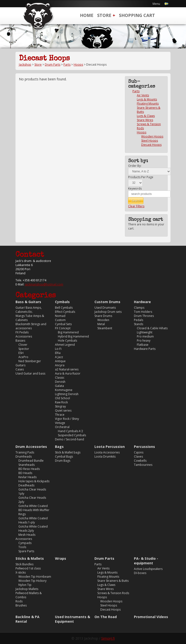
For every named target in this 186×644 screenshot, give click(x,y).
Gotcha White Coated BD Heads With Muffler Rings (34, 510)
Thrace (60, 415)
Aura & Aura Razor (68, 373)
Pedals (139, 320)
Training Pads (25, 452)
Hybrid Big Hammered (73, 336)
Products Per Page (141, 177)
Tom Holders (143, 312)
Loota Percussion (110, 447)
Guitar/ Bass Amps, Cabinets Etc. (29, 310)
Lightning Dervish (67, 394)
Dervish (60, 382)
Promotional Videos (151, 617)
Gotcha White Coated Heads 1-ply (33, 520)
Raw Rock (61, 402)
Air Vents (143, 95)
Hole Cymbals (67, 341)
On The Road (106, 617)
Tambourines (143, 465)
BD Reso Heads (29, 469)
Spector (24, 349)
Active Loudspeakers (148, 569)
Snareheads (27, 465)
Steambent (105, 328)
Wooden (103, 320)
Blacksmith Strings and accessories (31, 326)
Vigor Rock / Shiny (67, 419)
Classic (60, 378)
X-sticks (21, 572)
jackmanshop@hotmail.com (44, 284)
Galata (59, 386)
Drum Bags (63, 461)
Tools (22, 547)
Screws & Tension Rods (113, 593)
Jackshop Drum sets (108, 312)
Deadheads (26, 485)
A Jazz (59, 357)
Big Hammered (68, 332)
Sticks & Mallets (30, 558)
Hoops (78, 65)
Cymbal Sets (63, 324)
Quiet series (63, 410)
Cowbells (140, 461)
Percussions (144, 447)
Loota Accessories (107, 452)
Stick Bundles (24, 564)
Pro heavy (144, 341)
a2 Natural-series (67, 369)
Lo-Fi (58, 349)
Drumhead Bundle (31, 461)
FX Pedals (22, 332)
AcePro (23, 357)
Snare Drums (103, 316)
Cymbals (62, 302)
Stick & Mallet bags (68, 452)
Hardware (142, 302)
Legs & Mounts (147, 99)
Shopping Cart (137, 15)
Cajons (139, 452)
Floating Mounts (148, 103)
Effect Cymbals (65, 312)
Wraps (61, 558)
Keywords (135, 188)
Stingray (60, 406)
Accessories (24, 336)
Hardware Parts (145, 349)
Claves (138, 456)
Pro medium (145, 336)
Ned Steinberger (30, 361)
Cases (20, 369)
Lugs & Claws (146, 116)
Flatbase (143, 345)
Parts (67, 65)
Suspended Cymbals (72, 435)
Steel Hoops (150, 141)
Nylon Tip (25, 585)
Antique (60, 361)
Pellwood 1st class (28, 568)
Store (104, 15)
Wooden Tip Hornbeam (35, 577)
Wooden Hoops (152, 136)
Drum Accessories (31, 447)
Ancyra (60, 365)
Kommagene (64, 390)
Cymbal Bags (64, 456)
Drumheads (24, 456)
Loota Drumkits (105, 456)
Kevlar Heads (27, 477)
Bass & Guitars (28, 302)
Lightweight (145, 332)
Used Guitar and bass (30, 373)
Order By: (135, 166)
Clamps (139, 308)
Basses (20, 341)
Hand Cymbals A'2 (70, 431)
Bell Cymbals (64, 308)
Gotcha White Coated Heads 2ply (33, 529)
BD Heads (25, 473)
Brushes (21, 605)
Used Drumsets (105, 308)
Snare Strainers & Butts (113, 581)
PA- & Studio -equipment (146, 561)
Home (87, 15)
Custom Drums (107, 302)
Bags (59, 447)
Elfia (58, 353)
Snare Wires (145, 120)
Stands (139, 324)
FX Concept (63, 328)
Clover (23, 345)
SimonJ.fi (108, 638)
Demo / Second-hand (70, 439)
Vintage (60, 423)
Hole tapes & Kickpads (34, 481)
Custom (60, 320)
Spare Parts (26, 551)
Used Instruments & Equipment (73, 619)
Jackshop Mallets (27, 589)
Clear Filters (136, 206)
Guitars (20, 365)
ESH (21, 353)
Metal (101, 324)
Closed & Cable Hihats (152, 328)
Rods (19, 601)
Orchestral (62, 427)
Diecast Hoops (151, 145)
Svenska (166, 4)
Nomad (60, 316)
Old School (62, 398)
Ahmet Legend (65, 345)
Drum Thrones (144, 316)
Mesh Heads (27, 535)
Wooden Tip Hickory (32, 581)
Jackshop (25, 65)
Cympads (25, 543)
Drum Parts (53, 65)
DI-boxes (140, 573)
